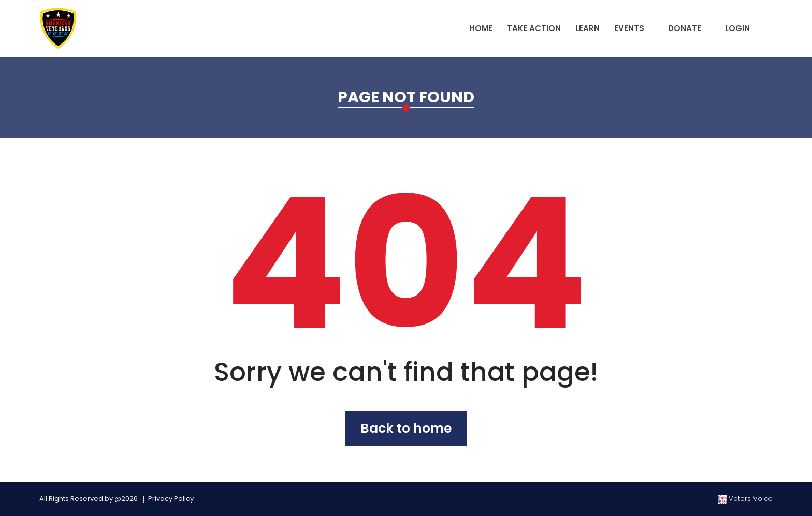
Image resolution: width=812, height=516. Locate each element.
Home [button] (481, 28)
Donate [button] (685, 28)
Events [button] (629, 28)
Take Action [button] (534, 28)
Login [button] (737, 28)
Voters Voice (745, 499)
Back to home (406, 428)
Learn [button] (588, 28)
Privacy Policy (171, 499)
